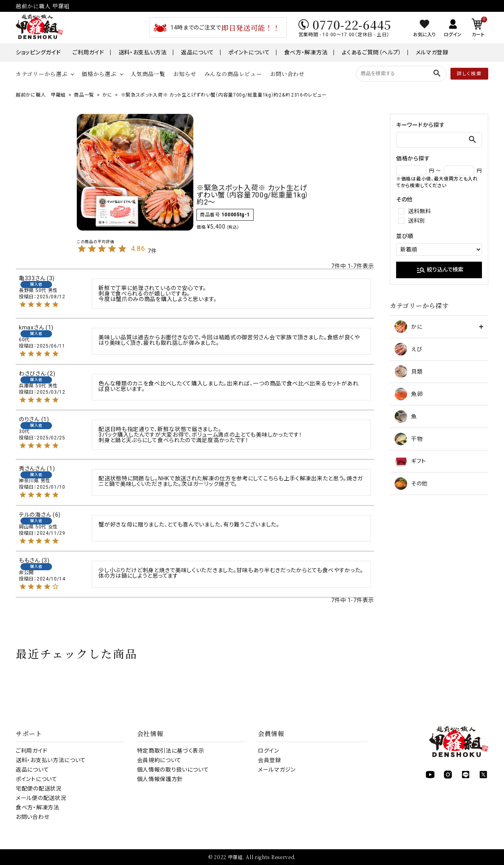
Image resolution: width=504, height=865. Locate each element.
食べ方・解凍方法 (306, 52)
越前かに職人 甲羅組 (41, 95)
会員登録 (270, 760)
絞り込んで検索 (440, 270)
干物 (409, 439)
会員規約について (159, 760)
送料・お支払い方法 (143, 52)
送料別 (417, 221)
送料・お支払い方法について (51, 760)
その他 (411, 484)
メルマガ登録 (432, 52)
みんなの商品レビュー (233, 74)
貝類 (409, 372)
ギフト (410, 461)
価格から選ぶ (99, 74)
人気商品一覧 (148, 74)
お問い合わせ (287, 74)
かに (107, 95)
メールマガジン (277, 770)
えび (408, 349)
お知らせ (185, 74)
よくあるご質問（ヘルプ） (372, 52)
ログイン (269, 751)
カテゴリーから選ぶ (42, 74)
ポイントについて (249, 52)
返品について (198, 52)
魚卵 (409, 394)
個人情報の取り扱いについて (173, 770)
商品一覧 (84, 95)
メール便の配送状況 (41, 798)
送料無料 (420, 211)
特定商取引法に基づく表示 (171, 751)
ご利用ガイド (88, 52)
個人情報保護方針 (160, 779)
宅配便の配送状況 (39, 789)
